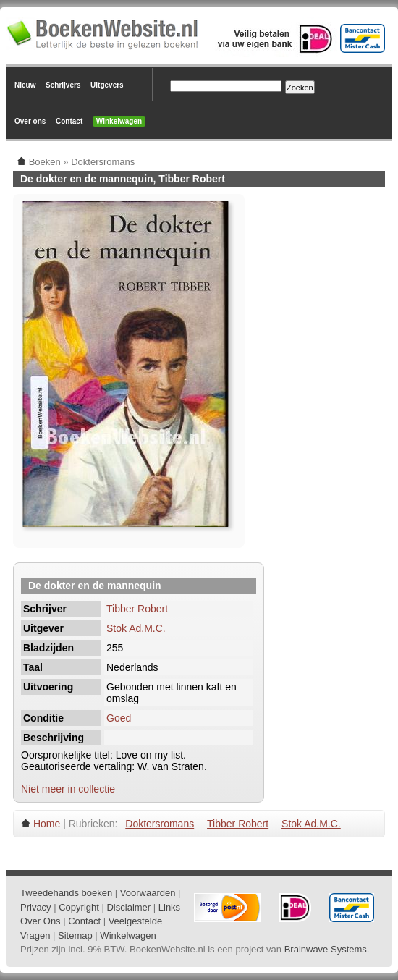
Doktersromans (160, 824)
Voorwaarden (148, 893)
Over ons (30, 121)
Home (47, 824)
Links (169, 907)
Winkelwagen (119, 121)
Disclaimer (128, 907)
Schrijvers (63, 85)
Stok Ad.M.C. (136, 628)
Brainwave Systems (326, 949)
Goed (119, 718)
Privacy (36, 907)
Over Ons (41, 921)
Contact (69, 121)
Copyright (79, 907)
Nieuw (25, 85)
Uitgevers (107, 85)
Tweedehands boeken (66, 893)
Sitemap (75, 935)
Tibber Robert (137, 609)
